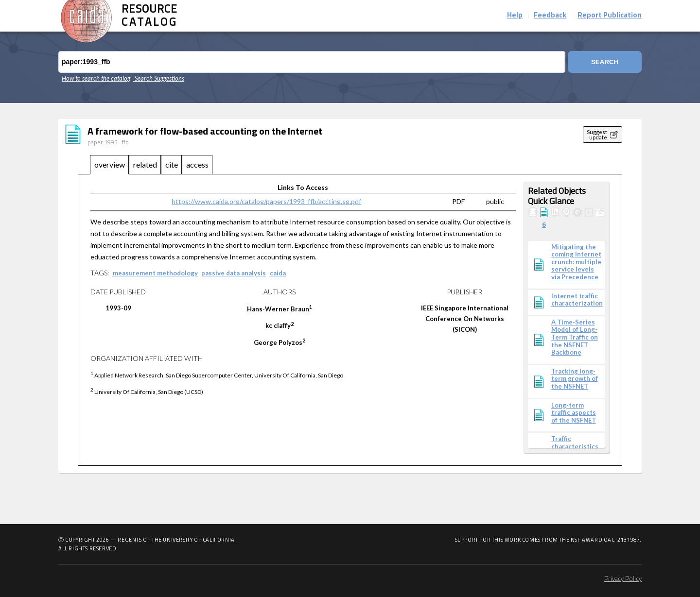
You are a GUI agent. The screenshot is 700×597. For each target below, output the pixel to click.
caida (278, 273)
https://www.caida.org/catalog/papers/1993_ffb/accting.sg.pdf (266, 201)
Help (515, 16)
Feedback (550, 16)
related (145, 164)
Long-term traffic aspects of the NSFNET (574, 413)
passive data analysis (234, 273)
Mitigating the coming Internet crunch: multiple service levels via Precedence (576, 262)
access (197, 164)
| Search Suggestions (158, 78)
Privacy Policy (623, 579)
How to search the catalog (96, 78)
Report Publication (610, 16)
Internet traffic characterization (577, 300)
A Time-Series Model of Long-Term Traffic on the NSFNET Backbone (575, 337)
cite (172, 164)
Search (605, 62)
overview (110, 164)
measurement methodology (155, 273)
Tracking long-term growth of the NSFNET (575, 379)
